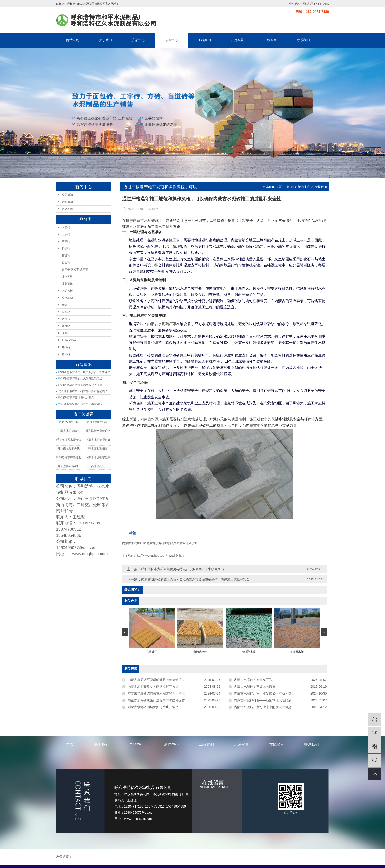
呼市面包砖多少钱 (69, 449)
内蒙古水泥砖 (151, 419)
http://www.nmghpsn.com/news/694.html (160, 556)
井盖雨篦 (67, 284)
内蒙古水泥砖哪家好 (98, 440)
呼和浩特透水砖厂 (98, 422)
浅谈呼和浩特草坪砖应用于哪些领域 (80, 404)
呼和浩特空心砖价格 (98, 431)
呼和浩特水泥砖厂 (69, 466)
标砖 (65, 305)
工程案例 (204, 40)
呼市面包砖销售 (98, 449)
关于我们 (106, 40)
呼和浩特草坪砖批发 (69, 457)
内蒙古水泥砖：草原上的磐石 (255, 687)
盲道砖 (66, 256)
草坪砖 (66, 241)
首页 (70, 744)
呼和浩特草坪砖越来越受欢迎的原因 (80, 385)
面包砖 (66, 227)
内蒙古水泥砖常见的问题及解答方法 (153, 687)
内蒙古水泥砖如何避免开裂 (253, 680)
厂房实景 (237, 40)
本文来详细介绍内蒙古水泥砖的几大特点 (156, 693)
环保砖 (66, 347)
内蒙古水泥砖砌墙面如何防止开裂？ (153, 707)
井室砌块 (67, 277)
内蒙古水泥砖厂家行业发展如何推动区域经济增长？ (271, 693)
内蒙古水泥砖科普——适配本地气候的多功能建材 (269, 700)
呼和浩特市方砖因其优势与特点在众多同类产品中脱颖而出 (183, 569)
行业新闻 (67, 202)
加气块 (66, 326)
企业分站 (295, 4)
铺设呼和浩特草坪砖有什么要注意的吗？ (83, 391)
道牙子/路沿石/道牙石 (75, 270)
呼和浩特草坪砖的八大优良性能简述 (80, 379)
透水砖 (66, 319)
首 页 (290, 187)
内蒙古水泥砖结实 (69, 431)
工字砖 (66, 234)
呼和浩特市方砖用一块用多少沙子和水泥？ (84, 372)
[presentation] (125, 632)
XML (326, 4)
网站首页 (73, 40)
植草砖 (66, 354)
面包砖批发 (98, 466)
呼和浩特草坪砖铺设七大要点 (76, 398)
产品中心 (138, 40)
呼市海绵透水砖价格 (69, 440)
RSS (318, 4)
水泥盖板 (67, 291)
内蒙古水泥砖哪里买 (98, 457)
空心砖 (66, 263)
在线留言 (270, 40)
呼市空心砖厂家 (69, 422)
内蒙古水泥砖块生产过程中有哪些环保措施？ (159, 700)
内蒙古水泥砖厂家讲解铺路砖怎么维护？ (156, 680)
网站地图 (308, 4)
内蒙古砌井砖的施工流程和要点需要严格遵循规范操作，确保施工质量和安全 (195, 579)
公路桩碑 (67, 298)
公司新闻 (67, 195)
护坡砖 (66, 248)
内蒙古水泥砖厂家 (134, 543)
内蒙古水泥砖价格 (186, 543)
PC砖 (65, 333)
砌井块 (66, 312)
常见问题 (67, 209)
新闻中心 (171, 40)
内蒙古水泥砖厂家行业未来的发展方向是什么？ (267, 707)
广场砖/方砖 (69, 340)
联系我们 (303, 40)
